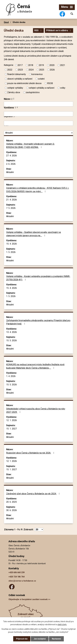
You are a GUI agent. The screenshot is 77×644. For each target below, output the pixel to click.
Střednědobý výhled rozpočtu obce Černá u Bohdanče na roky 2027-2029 (36, 410)
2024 (31, 70)
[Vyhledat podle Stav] (38, 133)
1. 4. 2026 (11, 376)
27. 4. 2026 (11, 156)
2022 (10, 70)
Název (8, 99)
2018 (31, 65)
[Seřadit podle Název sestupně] (14, 99)
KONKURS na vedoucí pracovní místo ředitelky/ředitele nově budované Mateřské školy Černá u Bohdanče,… (35, 366)
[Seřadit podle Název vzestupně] (14, 98)
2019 (41, 65)
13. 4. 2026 (11, 332)
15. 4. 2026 (11, 244)
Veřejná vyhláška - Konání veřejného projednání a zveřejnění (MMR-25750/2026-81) (38, 278)
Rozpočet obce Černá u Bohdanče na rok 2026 (31, 453)
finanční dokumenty (17, 74)
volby (63, 88)
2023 (20, 70)
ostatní (41, 79)
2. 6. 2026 (11, 164)
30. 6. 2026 (11, 510)
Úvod (6, 22)
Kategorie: (9, 65)
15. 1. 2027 (11, 429)
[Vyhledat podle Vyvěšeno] (38, 114)
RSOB (50, 83)
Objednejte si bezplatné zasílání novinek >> (29, 599)
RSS (38, 30)
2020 (52, 65)
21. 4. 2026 (11, 200)
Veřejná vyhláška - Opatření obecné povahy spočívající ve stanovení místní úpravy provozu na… (34, 234)
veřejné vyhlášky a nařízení (42, 88)
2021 (63, 65)
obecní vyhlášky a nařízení (20, 79)
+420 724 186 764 (16, 577)
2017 (20, 65)
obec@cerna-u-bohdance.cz (22, 581)
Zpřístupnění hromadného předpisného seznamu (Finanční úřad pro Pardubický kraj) (38, 322)
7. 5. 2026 (11, 208)
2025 (42, 70)
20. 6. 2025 (11, 502)
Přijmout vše (22, 639)
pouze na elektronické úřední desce (24, 83)
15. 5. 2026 (11, 340)
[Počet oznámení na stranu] (39, 530)
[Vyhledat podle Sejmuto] (38, 123)
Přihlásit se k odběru (59, 30)
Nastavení (56, 639)
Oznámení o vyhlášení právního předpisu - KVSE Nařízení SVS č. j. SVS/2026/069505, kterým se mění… (38, 190)
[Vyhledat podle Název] (38, 104)
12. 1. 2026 (11, 420)
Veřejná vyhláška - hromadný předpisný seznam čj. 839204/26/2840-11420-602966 (30, 146)
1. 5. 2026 (11, 252)
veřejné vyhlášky (15, 88)
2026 (52, 70)
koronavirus (37, 74)
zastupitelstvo (33, 92)
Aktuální (10, 172)
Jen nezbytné (40, 639)
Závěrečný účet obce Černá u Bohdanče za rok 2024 (33, 494)
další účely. (62, 624)
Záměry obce (14, 92)
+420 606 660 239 (16, 572)
